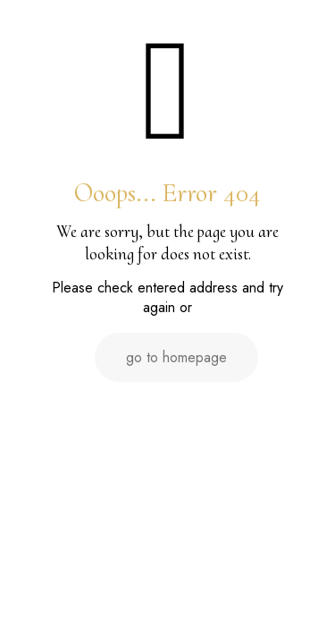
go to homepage (176, 357)
